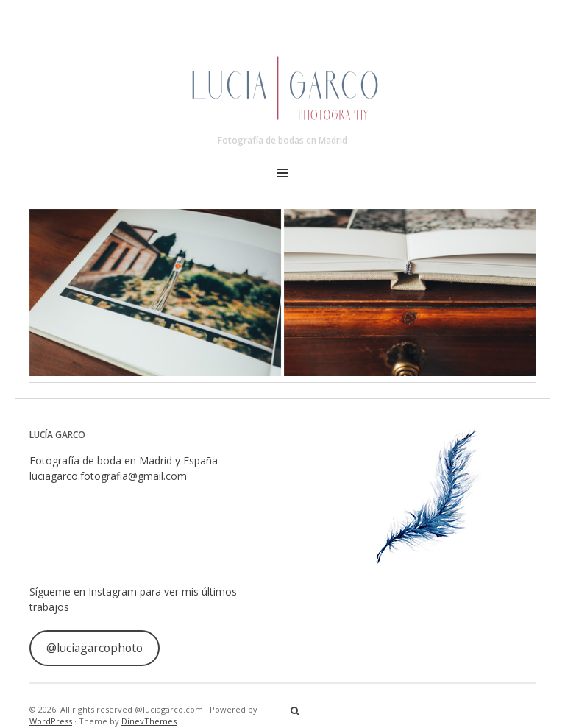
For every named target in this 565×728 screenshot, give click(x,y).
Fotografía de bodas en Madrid (282, 140)
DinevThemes (149, 721)
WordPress (51, 721)
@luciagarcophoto (95, 648)
